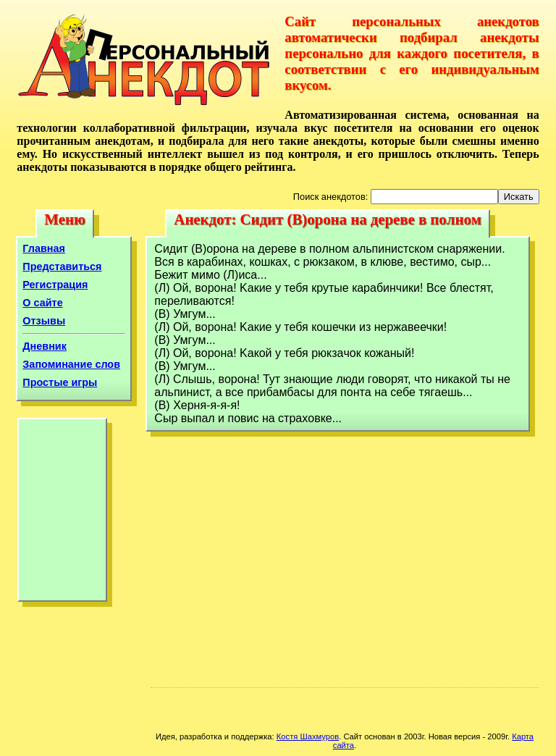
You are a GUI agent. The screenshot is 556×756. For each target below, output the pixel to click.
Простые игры (60, 382)
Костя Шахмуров (308, 736)
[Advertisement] (62, 513)
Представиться (62, 266)
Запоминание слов (71, 364)
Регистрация (55, 285)
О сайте (42, 303)
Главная (44, 248)
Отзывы (44, 321)
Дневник (45, 346)
